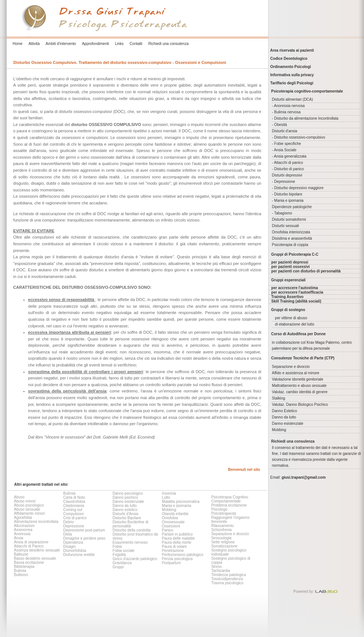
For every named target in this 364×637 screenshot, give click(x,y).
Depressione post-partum (84, 530)
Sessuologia (221, 538)
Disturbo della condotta (131, 530)
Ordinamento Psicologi (290, 67)
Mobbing (169, 510)
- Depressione (283, 182)
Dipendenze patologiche (292, 207)
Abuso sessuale (27, 509)
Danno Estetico (285, 411)
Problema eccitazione (229, 505)
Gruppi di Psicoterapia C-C (295, 254)
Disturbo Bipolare (127, 518)
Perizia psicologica (177, 559)
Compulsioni (73, 514)
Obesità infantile (175, 514)
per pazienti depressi (290, 262)
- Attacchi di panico (287, 163)
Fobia (117, 547)
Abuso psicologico (29, 505)
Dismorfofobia (75, 551)
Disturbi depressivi (287, 175)
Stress (217, 567)
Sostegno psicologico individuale (229, 552)
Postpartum (171, 563)
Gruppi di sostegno (288, 310)
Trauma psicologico (227, 583)
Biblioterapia (24, 567)
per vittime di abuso (291, 318)
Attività (34, 44)
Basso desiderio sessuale (35, 558)
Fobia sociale (123, 551)
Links (119, 44)
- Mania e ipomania (288, 201)
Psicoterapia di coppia (290, 245)
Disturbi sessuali (285, 226)
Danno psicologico (128, 493)
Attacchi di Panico (29, 546)
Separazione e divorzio (230, 534)
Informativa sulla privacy (291, 75)
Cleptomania (74, 506)
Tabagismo (283, 213)
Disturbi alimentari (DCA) (292, 99)
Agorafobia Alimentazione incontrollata (36, 520)
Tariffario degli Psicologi (291, 83)
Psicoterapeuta (224, 513)
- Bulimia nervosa (286, 112)
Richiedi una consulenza (168, 44)
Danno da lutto (125, 506)
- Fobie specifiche (286, 144)
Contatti (136, 44)
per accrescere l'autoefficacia (297, 292)
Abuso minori (25, 501)
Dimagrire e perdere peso (84, 538)
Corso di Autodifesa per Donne (298, 334)
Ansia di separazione (31, 542)
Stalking (279, 398)
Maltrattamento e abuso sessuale (299, 386)
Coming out (73, 510)
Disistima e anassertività (292, 238)
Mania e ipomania (177, 506)
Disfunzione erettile (79, 555)
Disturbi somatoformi (289, 219)
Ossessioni (171, 526)
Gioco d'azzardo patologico (135, 559)
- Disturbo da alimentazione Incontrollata (305, 118)
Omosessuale (173, 522)
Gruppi (118, 567)
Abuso (19, 497)
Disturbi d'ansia (285, 131)
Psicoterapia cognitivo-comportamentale (307, 91)
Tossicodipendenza (227, 579)
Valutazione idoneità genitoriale (298, 379)
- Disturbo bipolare (287, 194)
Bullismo (21, 575)
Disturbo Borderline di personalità (130, 524)
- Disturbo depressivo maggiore (298, 188)
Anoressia (22, 534)
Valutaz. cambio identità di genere (300, 392)
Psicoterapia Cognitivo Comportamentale (230, 499)
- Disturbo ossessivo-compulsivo (298, 137)
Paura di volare (174, 547)
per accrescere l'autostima (295, 288)
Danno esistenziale (128, 502)
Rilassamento (223, 526)
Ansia (18, 538)
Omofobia (170, 518)
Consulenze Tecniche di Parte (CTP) (303, 358)
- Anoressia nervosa (288, 106)
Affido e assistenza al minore (296, 373)
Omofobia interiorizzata (291, 232)
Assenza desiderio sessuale (37, 550)
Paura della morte (177, 542)
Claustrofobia (74, 502)
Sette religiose (223, 542)
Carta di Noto (74, 497)
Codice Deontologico (288, 59)
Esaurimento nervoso (130, 542)
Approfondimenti (96, 44)
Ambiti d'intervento (61, 44)
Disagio (69, 547)
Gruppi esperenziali (288, 280)
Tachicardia (221, 571)
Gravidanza (122, 563)
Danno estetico (125, 510)
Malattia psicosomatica (181, 502)
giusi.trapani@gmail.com (304, 477)
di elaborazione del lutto (295, 324)
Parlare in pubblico (177, 534)
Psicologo (219, 509)
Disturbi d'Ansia (125, 514)
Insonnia (169, 493)
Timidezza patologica (229, 575)
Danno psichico (125, 497)
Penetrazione (173, 551)
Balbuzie (21, 554)
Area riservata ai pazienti (291, 50)
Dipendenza (73, 542)
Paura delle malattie (178, 538)
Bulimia (20, 571)
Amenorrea (23, 530)
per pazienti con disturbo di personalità (306, 271)
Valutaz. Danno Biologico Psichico (300, 405)
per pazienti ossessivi (290, 267)
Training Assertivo (287, 297)
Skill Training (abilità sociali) (296, 301)
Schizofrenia (222, 530)
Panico (168, 530)
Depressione (74, 526)
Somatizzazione (225, 546)
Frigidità (119, 555)
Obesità (280, 125)
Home (18, 44)
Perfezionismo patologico (183, 555)
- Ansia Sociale (284, 150)
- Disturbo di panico (288, 169)
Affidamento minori (29, 513)
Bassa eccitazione (29, 562)
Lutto (166, 497)
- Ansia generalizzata (289, 156)
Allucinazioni (24, 526)
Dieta (67, 534)
